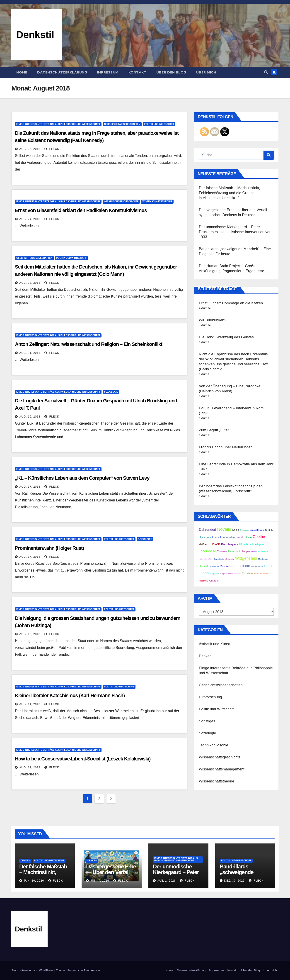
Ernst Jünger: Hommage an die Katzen (231, 303)
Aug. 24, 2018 (30, 219)
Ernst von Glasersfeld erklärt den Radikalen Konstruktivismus (81, 210)
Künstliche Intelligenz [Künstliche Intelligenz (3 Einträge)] (252, 544)
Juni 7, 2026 (100, 881)
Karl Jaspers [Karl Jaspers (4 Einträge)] (230, 544)
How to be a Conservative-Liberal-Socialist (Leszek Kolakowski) (83, 759)
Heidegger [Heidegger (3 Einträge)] (205, 537)
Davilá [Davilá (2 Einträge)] (254, 552)
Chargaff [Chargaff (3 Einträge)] (214, 580)
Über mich (206, 72)
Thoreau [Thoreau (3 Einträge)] (222, 551)
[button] (266, 72)
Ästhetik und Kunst (214, 644)
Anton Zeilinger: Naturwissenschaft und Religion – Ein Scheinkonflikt (89, 344)
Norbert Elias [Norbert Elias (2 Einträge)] (256, 530)
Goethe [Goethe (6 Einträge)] (259, 537)
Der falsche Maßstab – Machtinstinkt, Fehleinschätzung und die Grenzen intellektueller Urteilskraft (230, 193)
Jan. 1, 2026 (166, 881)
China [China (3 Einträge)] (236, 530)
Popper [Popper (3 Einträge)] (246, 551)
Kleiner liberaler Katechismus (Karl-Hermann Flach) (70, 695)
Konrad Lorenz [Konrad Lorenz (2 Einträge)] (261, 574)
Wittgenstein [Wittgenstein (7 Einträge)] (246, 558)
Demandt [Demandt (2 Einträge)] (244, 530)
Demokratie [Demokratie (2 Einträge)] (219, 559)
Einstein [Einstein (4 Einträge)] (248, 573)
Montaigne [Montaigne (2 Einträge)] (263, 559)
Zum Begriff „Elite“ (214, 430)
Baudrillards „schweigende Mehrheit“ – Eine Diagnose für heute (242, 875)
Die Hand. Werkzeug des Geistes (226, 337)
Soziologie (111, 392)
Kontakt (138, 72)
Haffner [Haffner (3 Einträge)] (203, 544)
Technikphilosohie (214, 745)
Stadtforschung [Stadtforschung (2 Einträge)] (229, 537)
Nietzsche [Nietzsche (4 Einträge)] (206, 559)
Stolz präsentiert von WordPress (33, 970)
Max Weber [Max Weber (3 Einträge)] (227, 566)
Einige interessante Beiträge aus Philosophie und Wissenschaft (58, 124)
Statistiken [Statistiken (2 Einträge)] (263, 552)
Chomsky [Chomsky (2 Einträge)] (230, 559)
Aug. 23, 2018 (30, 283)
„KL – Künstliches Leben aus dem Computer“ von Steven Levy (82, 478)
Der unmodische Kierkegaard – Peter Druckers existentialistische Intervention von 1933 (235, 232)
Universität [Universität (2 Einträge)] (214, 566)
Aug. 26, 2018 (30, 149)
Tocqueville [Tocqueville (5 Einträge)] (208, 551)
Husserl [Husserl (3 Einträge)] (203, 566)
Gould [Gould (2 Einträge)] (240, 537)
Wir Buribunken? (213, 320)
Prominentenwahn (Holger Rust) (49, 548)
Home (22, 72)
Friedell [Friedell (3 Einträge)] (216, 537)
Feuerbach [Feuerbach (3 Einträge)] (234, 551)
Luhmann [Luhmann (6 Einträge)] (242, 566)
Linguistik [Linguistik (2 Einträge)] (215, 574)
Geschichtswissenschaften (122, 124)
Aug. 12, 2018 (30, 634)
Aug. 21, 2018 (30, 353)
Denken (205, 656)
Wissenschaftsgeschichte (121, 202)
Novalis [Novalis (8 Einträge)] (224, 529)
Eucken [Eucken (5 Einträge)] (214, 544)
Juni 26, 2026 (34, 881)
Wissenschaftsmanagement (222, 769)
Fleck (52, 149)
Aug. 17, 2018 (30, 487)
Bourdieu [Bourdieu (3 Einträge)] (268, 530)
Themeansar (92, 970)
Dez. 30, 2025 (234, 881)
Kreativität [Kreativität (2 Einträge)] (204, 581)
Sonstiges (207, 721)
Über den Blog (171, 72)
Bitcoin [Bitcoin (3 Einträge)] (248, 537)
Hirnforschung (210, 697)
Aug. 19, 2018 (30, 417)
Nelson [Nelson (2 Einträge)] (238, 574)
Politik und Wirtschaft (159, 124)
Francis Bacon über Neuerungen (226, 447)
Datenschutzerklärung (62, 72)
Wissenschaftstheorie (157, 202)
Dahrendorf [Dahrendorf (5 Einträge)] (208, 529)
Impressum (108, 72)
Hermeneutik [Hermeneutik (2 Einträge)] (257, 566)
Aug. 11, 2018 (30, 704)
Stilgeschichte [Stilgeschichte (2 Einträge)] (227, 574)
